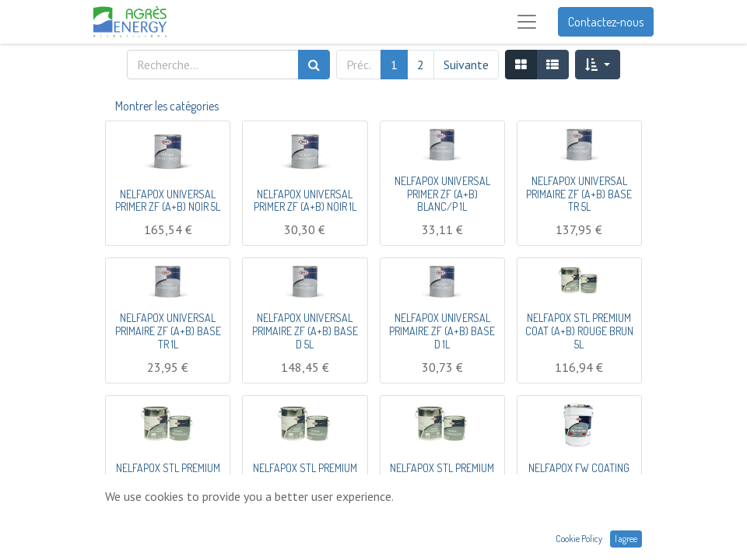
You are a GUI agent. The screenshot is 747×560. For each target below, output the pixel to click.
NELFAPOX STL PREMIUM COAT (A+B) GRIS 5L (442, 474)
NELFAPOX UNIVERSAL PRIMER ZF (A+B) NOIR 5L (168, 201)
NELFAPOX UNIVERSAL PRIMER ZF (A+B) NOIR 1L (305, 201)
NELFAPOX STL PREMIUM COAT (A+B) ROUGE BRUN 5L (579, 331)
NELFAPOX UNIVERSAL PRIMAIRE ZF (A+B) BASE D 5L (305, 331)
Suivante (466, 65)
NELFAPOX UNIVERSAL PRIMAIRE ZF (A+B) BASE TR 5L (579, 194)
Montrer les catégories (167, 106)
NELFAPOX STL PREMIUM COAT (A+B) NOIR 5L (168, 474)
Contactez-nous (606, 22)
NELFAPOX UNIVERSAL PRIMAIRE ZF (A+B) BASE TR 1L (168, 331)
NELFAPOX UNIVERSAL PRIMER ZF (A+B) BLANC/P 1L (442, 194)
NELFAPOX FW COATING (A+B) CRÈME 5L (579, 474)
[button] (597, 65)
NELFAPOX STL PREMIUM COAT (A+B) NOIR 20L (305, 474)
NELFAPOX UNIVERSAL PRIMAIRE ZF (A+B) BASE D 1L (442, 331)
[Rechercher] (314, 65)
